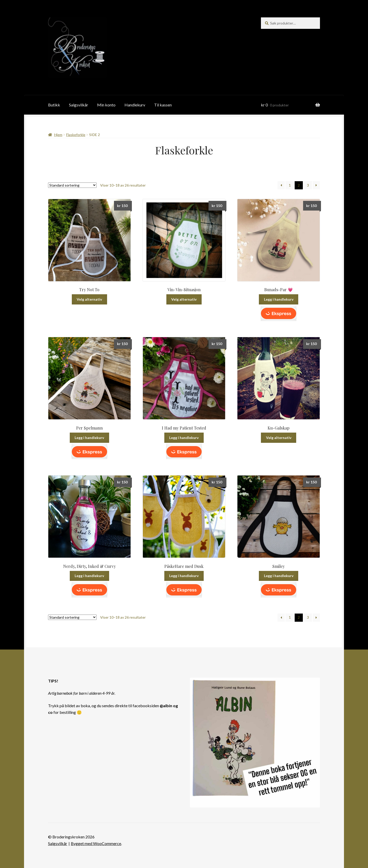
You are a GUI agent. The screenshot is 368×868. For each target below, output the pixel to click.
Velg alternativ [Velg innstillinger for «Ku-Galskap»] (279, 438)
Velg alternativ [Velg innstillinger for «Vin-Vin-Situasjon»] (184, 299)
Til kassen (163, 105)
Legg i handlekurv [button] (279, 299)
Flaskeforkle (76, 135)
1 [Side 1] (290, 185)
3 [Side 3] (308, 185)
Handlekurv (135, 105)
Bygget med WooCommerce (96, 843)
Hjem (58, 135)
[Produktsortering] (72, 185)
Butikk (54, 105)
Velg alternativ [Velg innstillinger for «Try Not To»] (89, 299)
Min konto (106, 105)
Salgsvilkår (79, 105)
